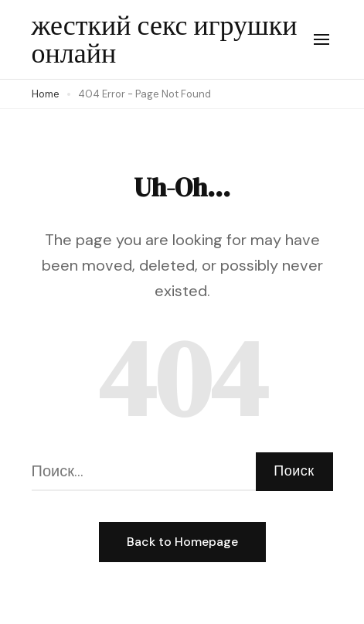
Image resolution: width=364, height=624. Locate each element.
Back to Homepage (182, 542)
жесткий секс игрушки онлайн (165, 39)
